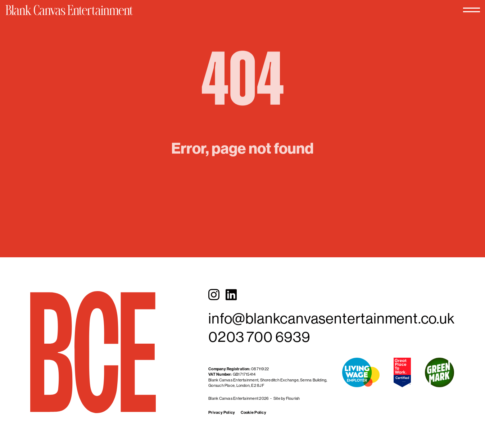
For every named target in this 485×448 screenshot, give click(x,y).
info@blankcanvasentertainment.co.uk (332, 318)
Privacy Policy (222, 412)
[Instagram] (214, 295)
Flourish (293, 398)
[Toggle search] (422, 17)
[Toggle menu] (445, 17)
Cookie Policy (253, 412)
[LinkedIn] (231, 295)
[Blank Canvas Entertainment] (94, 17)
